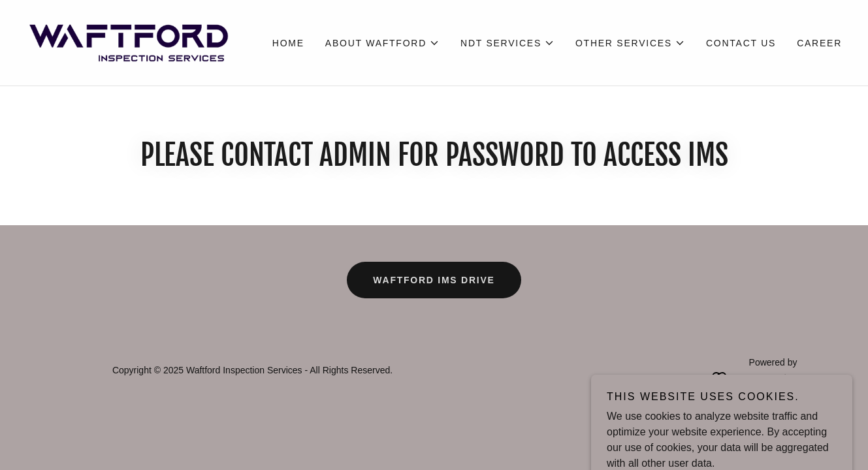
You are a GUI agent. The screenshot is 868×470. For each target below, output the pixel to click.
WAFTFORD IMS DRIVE (434, 280)
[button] (382, 43)
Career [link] (819, 43)
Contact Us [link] (741, 43)
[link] (128, 42)
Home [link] (288, 43)
